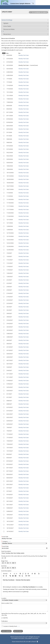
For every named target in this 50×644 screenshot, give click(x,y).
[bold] (20, 574)
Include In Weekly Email (10, 626)
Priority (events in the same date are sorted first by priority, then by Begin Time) (24, 556)
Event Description (6, 571)
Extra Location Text (7, 603)
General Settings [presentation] (7, 20)
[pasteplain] (20, 576)
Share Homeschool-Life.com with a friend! (25, 642)
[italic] (23, 574)
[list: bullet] (6, 576)
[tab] (25, 20)
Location (4, 598)
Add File (5, 618)
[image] (13, 576)
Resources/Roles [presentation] (9, 29)
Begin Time (5, 561)
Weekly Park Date (24, 55)
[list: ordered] (4, 576)
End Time (4, 566)
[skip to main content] (25, 635)
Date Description (6, 551)
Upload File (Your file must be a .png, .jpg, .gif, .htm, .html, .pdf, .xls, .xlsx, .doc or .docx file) (24, 614)
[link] (10, 576)
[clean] (22, 576)
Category (5, 541)
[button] (7, 574)
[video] (16, 576)
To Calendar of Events (38, 12)
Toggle (4, 53)
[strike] (28, 574)
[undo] (26, 576)
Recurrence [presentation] (7, 34)
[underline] (26, 574)
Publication (5, 621)
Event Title (5, 537)
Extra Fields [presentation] (7, 26)
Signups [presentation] (6, 23)
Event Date (5, 546)
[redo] (29, 576)
